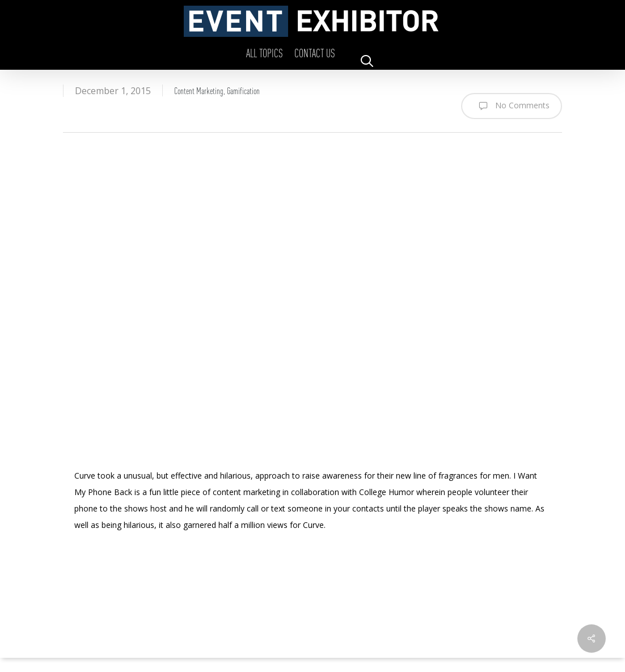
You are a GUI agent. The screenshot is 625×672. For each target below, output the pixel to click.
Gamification (243, 90)
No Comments (512, 106)
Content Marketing (199, 90)
